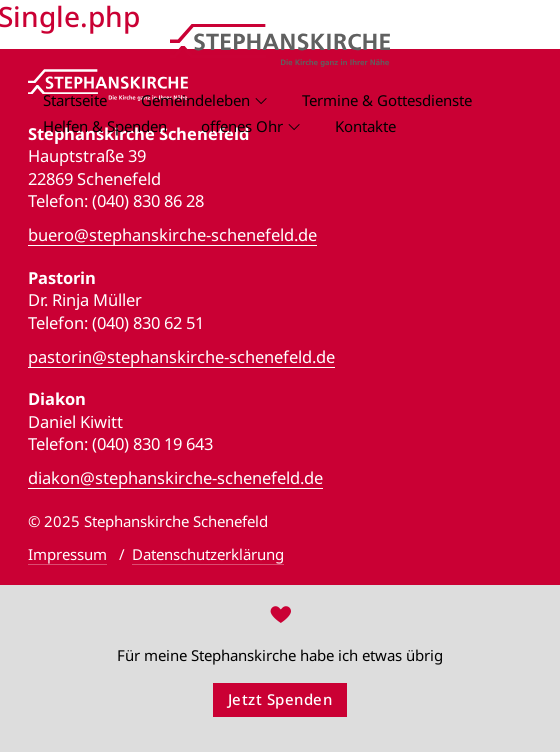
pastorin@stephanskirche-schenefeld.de (181, 357)
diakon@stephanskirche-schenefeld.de (175, 478)
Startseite (75, 100)
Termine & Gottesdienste (387, 100)
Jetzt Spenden (280, 699)
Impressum (67, 554)
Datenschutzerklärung (208, 554)
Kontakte (365, 126)
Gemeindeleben (195, 100)
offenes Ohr (242, 126)
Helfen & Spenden (105, 126)
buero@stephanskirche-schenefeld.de (172, 235)
